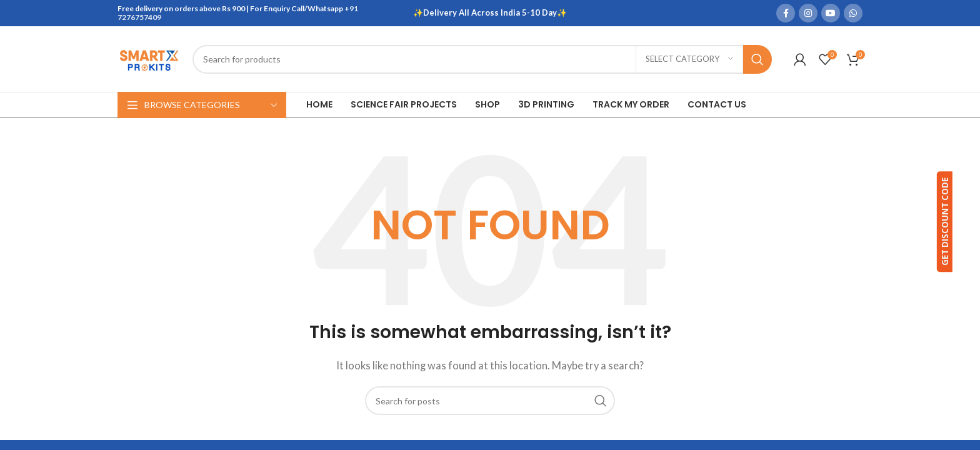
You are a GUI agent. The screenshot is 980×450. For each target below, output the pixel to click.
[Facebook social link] (786, 13)
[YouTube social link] (831, 13)
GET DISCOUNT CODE (960, 223)
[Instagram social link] (808, 13)
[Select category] (689, 59)
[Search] (482, 59)
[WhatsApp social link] (853, 13)
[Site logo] (149, 57)
